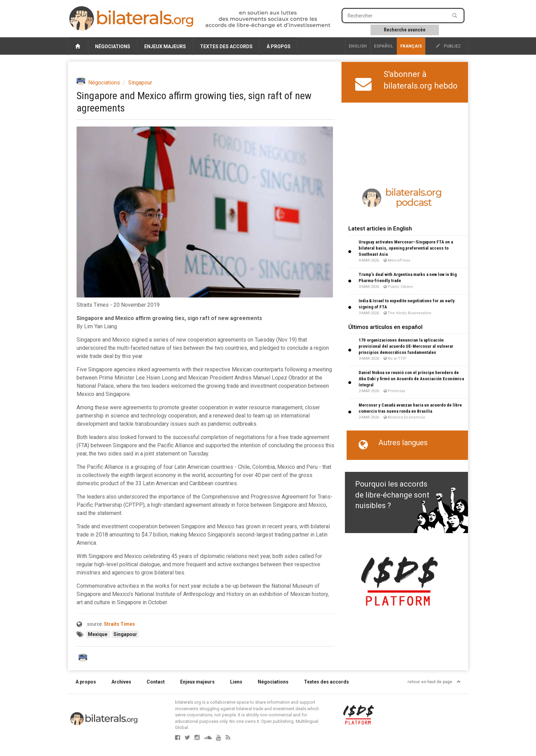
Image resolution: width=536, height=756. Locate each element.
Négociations (113, 47)
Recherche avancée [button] (405, 30)
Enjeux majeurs (165, 47)
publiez (448, 46)
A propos (86, 682)
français (411, 46)
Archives (121, 682)
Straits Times (119, 624)
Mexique (98, 634)
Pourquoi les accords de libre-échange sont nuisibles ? (392, 495)
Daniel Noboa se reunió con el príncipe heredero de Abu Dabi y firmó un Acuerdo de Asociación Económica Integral (411, 379)
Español (384, 46)
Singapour (140, 83)
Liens (236, 682)
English (358, 46)
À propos (279, 47)
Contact (156, 682)
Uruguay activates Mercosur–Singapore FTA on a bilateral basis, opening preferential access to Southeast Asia (406, 248)
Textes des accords (226, 47)
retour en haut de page (434, 682)
